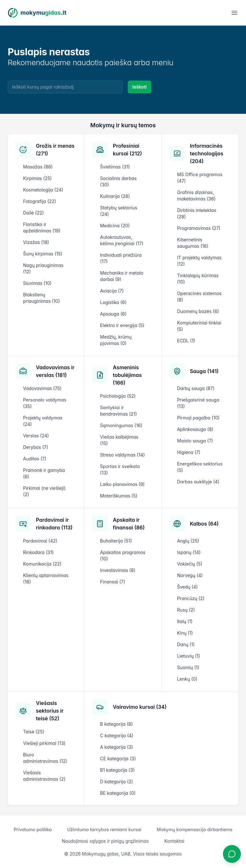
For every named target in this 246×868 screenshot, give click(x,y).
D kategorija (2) (116, 782)
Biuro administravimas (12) (45, 758)
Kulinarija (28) (115, 196)
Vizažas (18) (36, 242)
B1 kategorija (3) (117, 770)
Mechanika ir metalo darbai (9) (122, 276)
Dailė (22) (33, 213)
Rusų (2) (186, 610)
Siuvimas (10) (37, 283)
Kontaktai (174, 841)
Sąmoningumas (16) (121, 425)
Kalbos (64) (204, 524)
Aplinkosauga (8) (195, 429)
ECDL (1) (186, 341)
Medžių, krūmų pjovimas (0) (116, 340)
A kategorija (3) (116, 747)
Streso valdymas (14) (122, 455)
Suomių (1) (188, 667)
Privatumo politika (33, 829)
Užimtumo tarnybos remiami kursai (104, 829)
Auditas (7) (35, 459)
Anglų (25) (188, 541)
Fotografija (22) (40, 201)
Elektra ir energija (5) (122, 325)
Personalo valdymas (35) (45, 403)
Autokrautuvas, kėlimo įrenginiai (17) (122, 240)
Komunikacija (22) (42, 564)
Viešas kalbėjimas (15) (119, 440)
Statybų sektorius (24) (119, 211)
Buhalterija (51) (116, 541)
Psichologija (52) (118, 396)
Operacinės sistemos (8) (199, 297)
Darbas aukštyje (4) (198, 482)
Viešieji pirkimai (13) (44, 743)
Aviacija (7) (112, 291)
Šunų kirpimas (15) (43, 254)
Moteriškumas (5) (119, 496)
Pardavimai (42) (40, 541)
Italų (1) (185, 621)
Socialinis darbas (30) (118, 181)
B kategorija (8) (116, 724)
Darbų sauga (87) (196, 388)
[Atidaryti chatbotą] (232, 854)
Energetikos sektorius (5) (200, 467)
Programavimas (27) (199, 228)
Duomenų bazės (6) (198, 311)
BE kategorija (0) (118, 793)
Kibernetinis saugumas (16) (193, 243)
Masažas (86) (38, 167)
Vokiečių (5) (190, 564)
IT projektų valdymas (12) (199, 261)
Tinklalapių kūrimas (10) (198, 279)
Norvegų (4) (190, 575)
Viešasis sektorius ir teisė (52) (50, 711)
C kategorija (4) (117, 735)
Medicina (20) (115, 226)
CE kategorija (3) (118, 759)
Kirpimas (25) (37, 178)
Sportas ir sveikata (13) (120, 469)
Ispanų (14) (189, 552)
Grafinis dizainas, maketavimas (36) (196, 195)
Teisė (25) (34, 732)
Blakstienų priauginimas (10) (41, 298)
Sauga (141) (204, 371)
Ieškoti (139, 87)
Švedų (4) (188, 587)
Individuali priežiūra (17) (121, 258)
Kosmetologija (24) (43, 190)
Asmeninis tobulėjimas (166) (127, 375)
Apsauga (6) (113, 314)
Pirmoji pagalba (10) (198, 418)
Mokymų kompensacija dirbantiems (194, 829)
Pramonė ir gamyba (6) (44, 473)
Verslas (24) (36, 436)
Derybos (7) (36, 447)
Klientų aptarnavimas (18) (46, 579)
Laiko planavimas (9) (122, 484)
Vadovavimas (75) (42, 388)
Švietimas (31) (115, 167)
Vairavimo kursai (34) (140, 707)
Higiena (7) (189, 452)
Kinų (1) (185, 633)
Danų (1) (186, 644)
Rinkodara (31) (38, 552)
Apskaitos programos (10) (123, 555)
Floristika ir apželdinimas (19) (42, 227)
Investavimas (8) (118, 570)
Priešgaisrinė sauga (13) (198, 403)
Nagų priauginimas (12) (43, 268)
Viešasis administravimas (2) (44, 776)
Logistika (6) (113, 302)
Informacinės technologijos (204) (207, 153)
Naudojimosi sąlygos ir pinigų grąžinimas (105, 841)
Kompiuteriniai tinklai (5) (199, 326)
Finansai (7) (112, 582)
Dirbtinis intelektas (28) (197, 213)
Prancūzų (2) (191, 598)
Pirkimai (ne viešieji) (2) (44, 491)
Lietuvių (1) (189, 656)
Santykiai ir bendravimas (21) (118, 411)
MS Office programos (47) (200, 178)
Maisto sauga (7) (195, 441)
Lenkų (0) (187, 679)
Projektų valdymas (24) (43, 421)
